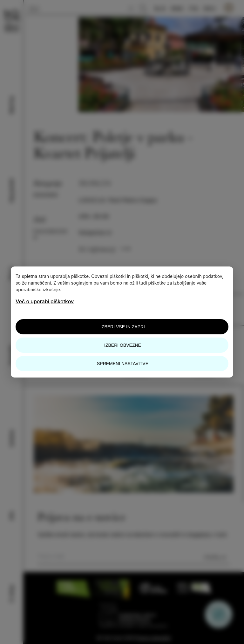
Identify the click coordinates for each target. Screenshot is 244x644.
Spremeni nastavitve (123, 364)
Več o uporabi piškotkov (45, 301)
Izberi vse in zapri (123, 327)
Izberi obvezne (123, 345)
